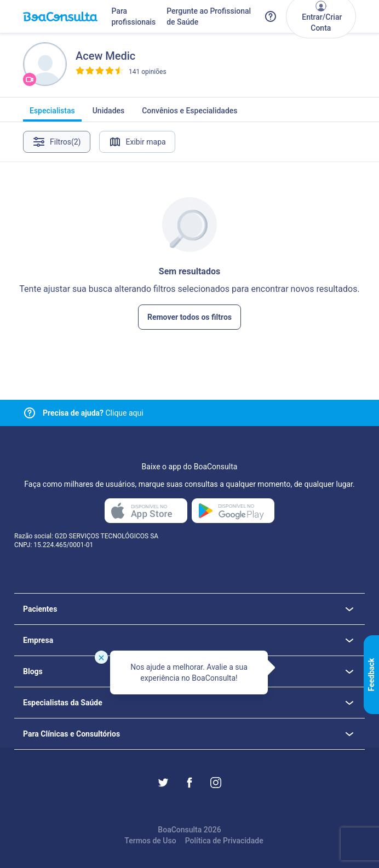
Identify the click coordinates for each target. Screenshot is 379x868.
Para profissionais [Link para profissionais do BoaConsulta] (133, 16)
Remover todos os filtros (190, 317)
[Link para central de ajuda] (30, 413)
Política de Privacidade (224, 841)
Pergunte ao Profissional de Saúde (209, 16)
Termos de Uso (150, 841)
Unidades (109, 114)
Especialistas (52, 114)
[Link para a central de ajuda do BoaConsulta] (271, 16)
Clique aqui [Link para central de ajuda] (93, 413)
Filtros (57, 142)
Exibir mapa (137, 142)
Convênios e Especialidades (190, 114)
